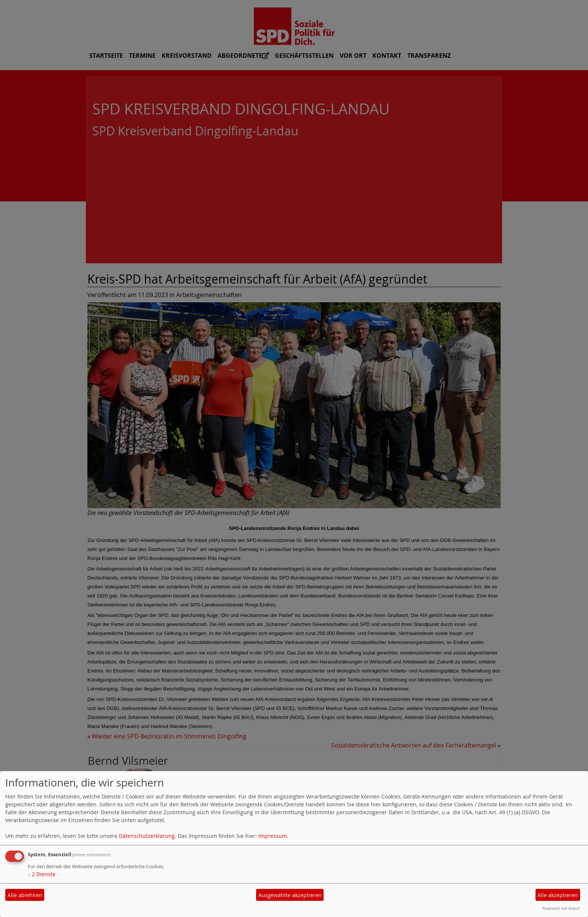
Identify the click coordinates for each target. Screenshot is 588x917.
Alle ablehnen (25, 895)
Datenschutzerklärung (147, 836)
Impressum (273, 836)
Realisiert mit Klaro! (561, 908)
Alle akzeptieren (558, 895)
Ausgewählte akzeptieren (290, 895)
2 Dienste (42, 874)
